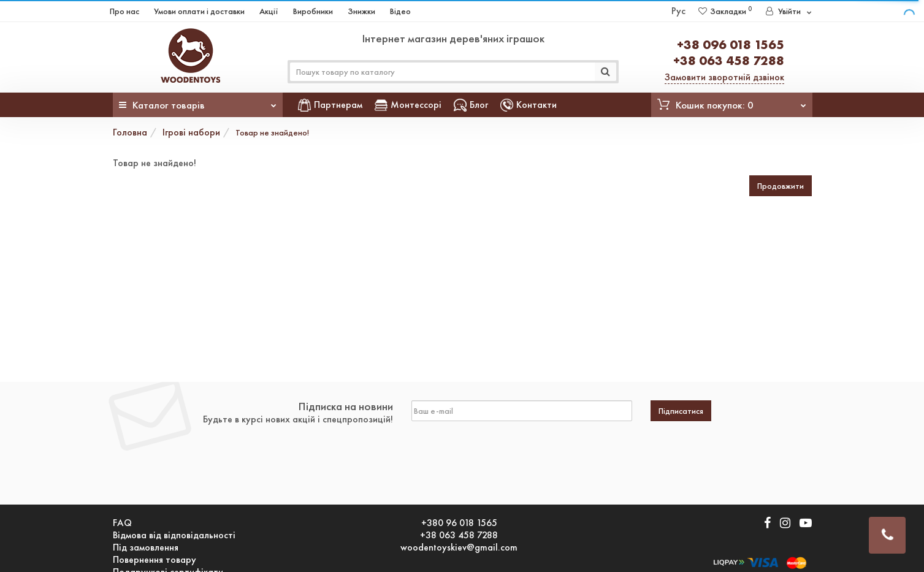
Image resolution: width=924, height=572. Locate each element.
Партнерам (330, 105)
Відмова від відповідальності (174, 535)
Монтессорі (408, 105)
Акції (269, 11)
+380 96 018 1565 (459, 523)
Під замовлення (146, 547)
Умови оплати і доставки (199, 11)
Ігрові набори (191, 132)
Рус (678, 11)
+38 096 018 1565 (731, 44)
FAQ (122, 523)
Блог (471, 105)
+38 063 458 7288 (729, 60)
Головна (130, 132)
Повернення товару (155, 560)
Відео (400, 11)
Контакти (529, 105)
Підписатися (681, 411)
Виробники (313, 11)
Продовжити (781, 186)
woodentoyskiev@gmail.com (459, 547)
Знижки (361, 11)
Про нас (124, 11)
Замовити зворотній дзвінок (724, 77)
